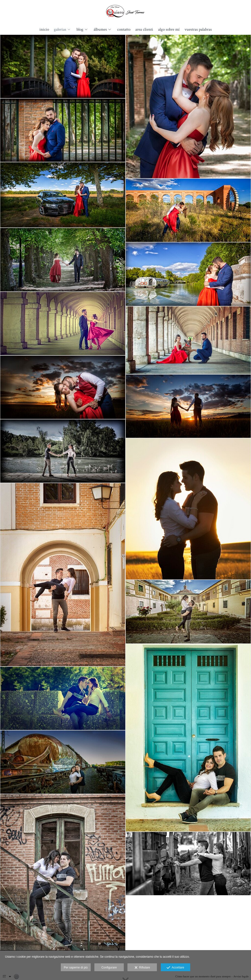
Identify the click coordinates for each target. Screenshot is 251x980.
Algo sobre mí (169, 30)
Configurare (109, 967)
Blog (80, 30)
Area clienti (144, 30)
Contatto (124, 30)
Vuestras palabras (198, 30)
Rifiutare (142, 968)
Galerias (60, 30)
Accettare (175, 968)
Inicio (44, 30)
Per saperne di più (76, 967)
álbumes (100, 30)
